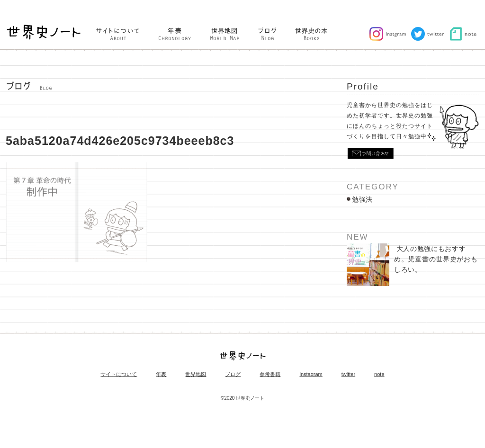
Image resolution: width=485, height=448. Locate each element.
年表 (161, 374)
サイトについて (119, 374)
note (379, 374)
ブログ (233, 374)
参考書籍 (270, 374)
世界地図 (196, 374)
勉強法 (362, 199)
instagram (311, 374)
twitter (348, 374)
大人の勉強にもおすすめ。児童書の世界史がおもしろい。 (412, 265)
